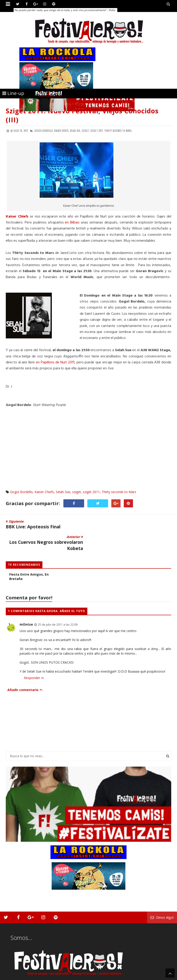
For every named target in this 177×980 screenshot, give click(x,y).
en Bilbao (72, 223)
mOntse (26, 609)
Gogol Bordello (21, 492)
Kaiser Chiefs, (62, 131)
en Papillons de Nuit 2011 (55, 362)
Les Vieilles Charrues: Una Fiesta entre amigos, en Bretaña (31, 559)
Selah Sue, (75, 131)
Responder (32, 662)
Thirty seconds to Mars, (118, 131)
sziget (77, 492)
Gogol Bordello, (44, 131)
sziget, (86, 131)
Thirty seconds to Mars (119, 492)
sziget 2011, (97, 131)
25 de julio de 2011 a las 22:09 (58, 609)
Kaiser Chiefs (44, 492)
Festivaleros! (14, 976)
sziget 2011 (91, 492)
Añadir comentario (23, 674)
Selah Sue (63, 492)
